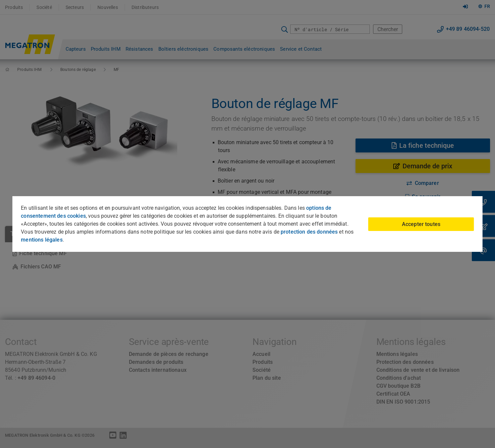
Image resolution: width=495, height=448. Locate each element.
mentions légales (42, 240)
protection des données (309, 232)
